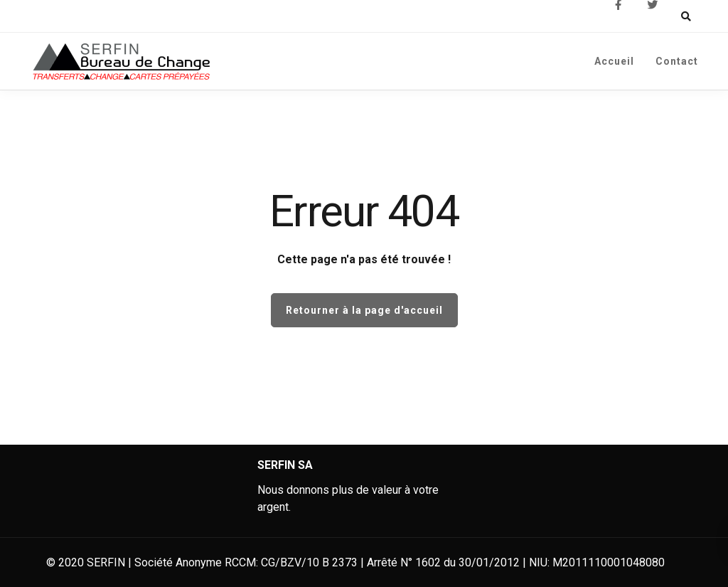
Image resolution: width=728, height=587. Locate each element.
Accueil (614, 61)
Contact (677, 61)
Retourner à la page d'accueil (364, 310)
